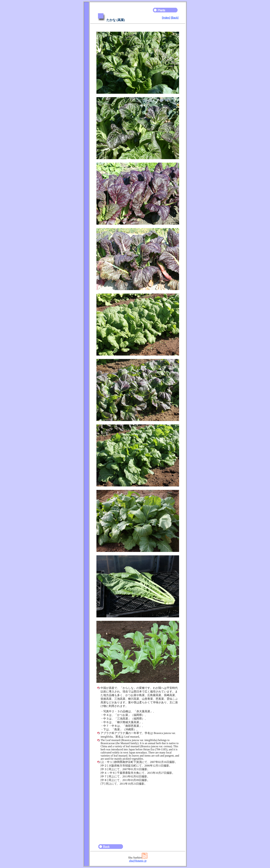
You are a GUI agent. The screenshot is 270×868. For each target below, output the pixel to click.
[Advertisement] (138, 813)
